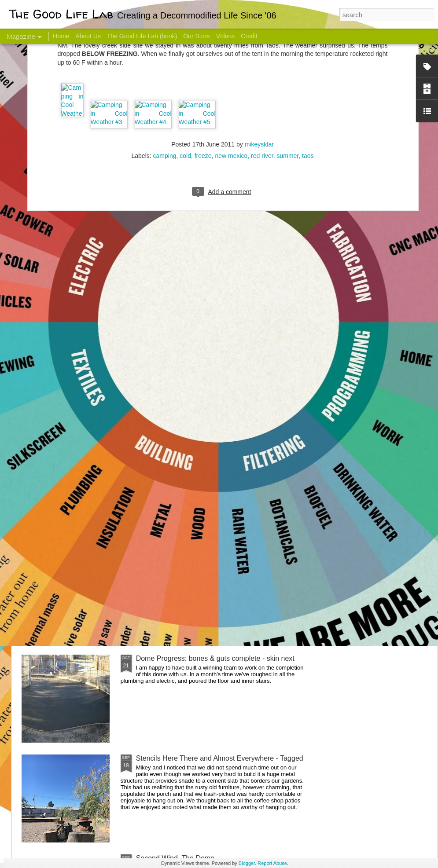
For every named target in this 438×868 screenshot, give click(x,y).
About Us (88, 36)
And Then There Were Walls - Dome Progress (208, 559)
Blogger (247, 863)
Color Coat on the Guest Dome (85, 520)
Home (61, 36)
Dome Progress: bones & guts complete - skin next (215, 658)
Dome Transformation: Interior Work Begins (204, 420)
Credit (249, 36)
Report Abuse (272, 863)
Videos (226, 36)
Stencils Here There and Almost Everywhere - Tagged (220, 758)
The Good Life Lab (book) (142, 36)
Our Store (197, 36)
